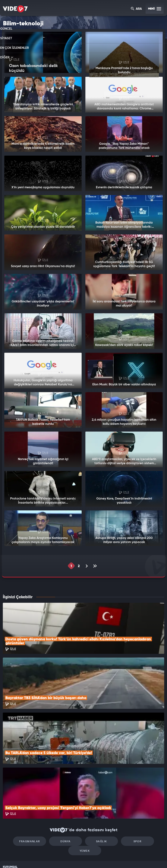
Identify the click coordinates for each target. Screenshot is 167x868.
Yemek (148, 792)
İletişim (7, 833)
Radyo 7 (52, 859)
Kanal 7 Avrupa (67, 859)
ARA (137, 9)
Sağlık (83, 792)
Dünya (51, 792)
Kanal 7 (35, 859)
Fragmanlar (19, 792)
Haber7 (104, 859)
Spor (116, 792)
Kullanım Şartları (13, 816)
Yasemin (128, 859)
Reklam (7, 824)
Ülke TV (82, 859)
